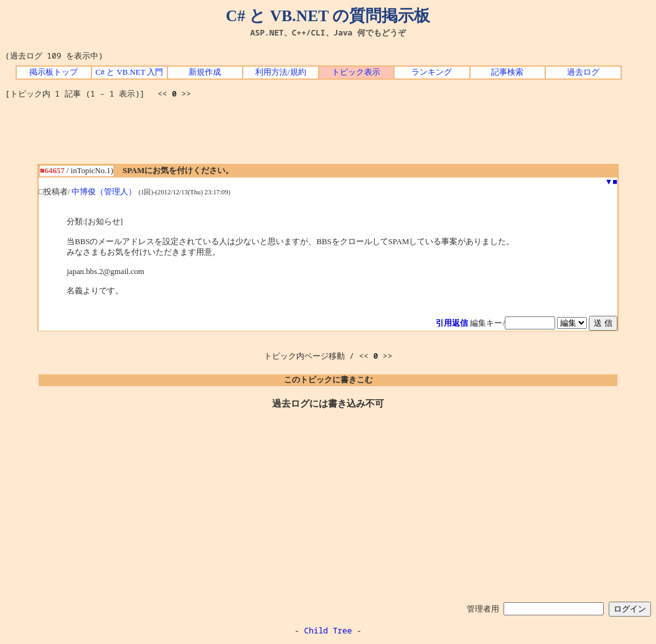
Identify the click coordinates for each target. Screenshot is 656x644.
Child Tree (328, 630)
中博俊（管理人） (104, 192)
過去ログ (583, 72)
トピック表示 (356, 72)
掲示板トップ (54, 72)
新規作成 (205, 72)
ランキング (432, 72)
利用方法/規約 (281, 72)
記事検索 (507, 72)
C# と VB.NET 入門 (129, 72)
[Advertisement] (328, 136)
